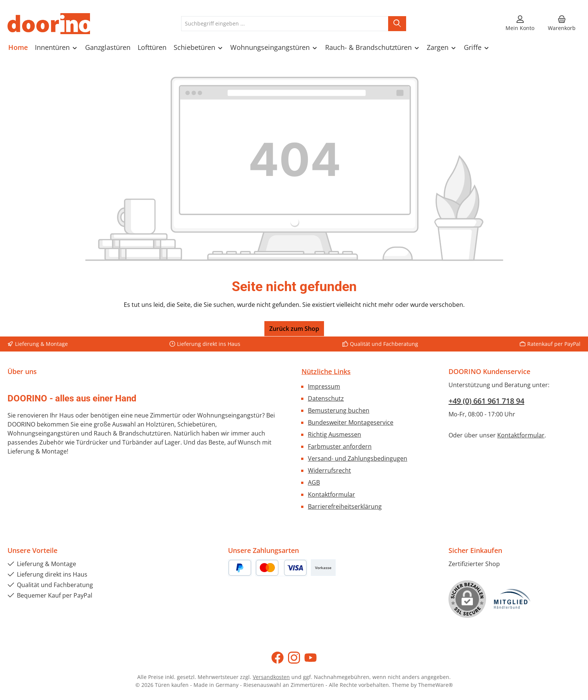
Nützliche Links (326, 371)
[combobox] (285, 24)
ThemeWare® (436, 685)
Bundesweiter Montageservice (351, 422)
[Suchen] (397, 24)
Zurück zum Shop (294, 329)
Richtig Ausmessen (334, 434)
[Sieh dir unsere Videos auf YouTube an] (310, 658)
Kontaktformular (331, 494)
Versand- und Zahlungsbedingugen (358, 458)
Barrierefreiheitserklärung (345, 506)
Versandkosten (271, 677)
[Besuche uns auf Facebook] (277, 658)
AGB (314, 482)
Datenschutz (326, 398)
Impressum (324, 386)
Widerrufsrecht (329, 470)
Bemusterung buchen (339, 410)
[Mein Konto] (520, 24)
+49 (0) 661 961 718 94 (486, 401)
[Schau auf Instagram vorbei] (294, 658)
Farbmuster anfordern (340, 446)
